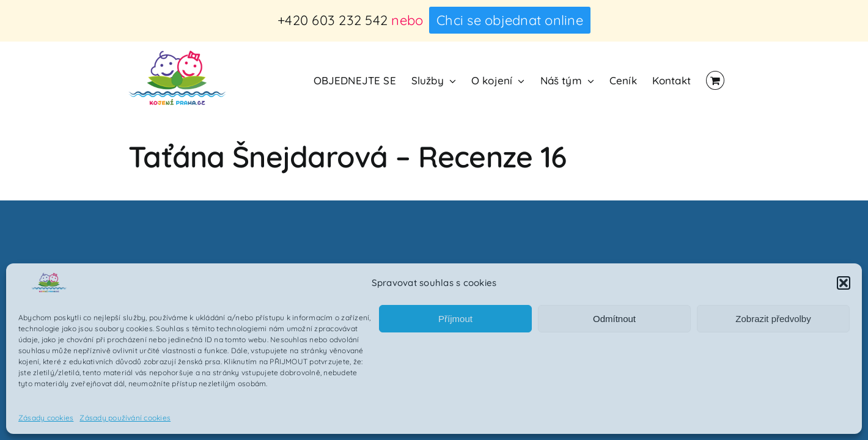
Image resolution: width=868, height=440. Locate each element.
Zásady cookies (46, 418)
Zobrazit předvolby (773, 319)
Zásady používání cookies (125, 418)
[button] (844, 283)
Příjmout (455, 319)
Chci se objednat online (510, 20)
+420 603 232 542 (333, 20)
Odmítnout (614, 319)
